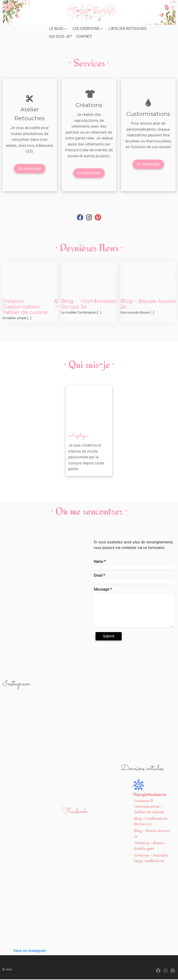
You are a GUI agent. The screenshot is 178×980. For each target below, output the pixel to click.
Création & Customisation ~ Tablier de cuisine (30, 307)
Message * (103, 590)
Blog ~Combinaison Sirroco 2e (89, 304)
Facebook (74, 812)
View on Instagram (30, 951)
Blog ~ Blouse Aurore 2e (148, 304)
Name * (100, 562)
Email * (99, 576)
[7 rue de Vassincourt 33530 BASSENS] (44, 594)
